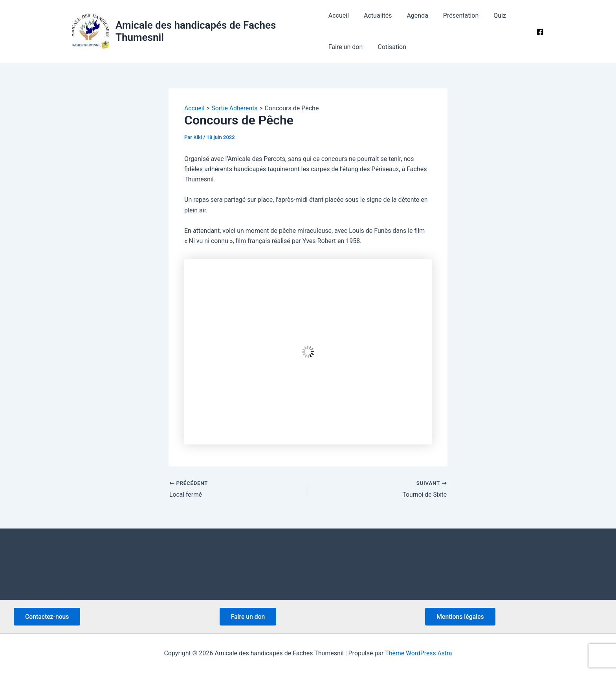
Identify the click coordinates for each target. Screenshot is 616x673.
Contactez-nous (48, 616)
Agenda (412, 16)
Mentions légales (461, 616)
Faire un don (346, 47)
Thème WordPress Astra (419, 653)
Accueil (339, 16)
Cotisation (390, 47)
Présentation (454, 16)
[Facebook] (540, 32)
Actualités (375, 16)
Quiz (490, 16)
